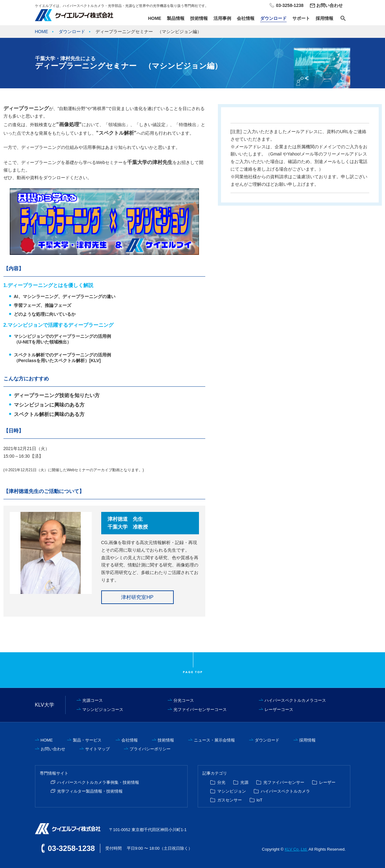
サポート (301, 18)
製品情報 (176, 18)
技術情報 (199, 18)
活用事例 (222, 18)
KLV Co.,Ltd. (296, 849)
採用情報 (324, 18)
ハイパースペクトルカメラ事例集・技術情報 (98, 782)
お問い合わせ (330, 5)
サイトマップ (97, 749)
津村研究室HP (137, 597)
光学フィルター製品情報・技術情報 (90, 791)
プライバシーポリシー (150, 749)
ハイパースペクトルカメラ (285, 791)
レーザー (327, 782)
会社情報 (246, 18)
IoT (260, 800)
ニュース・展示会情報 (214, 740)
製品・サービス (87, 740)
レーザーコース (279, 710)
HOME (155, 18)
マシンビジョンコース (103, 710)
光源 (244, 782)
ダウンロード (273, 18)
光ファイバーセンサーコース (200, 710)
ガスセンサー (230, 800)
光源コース (93, 700)
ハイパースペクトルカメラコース (295, 700)
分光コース (184, 700)
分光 (221, 782)
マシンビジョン (232, 791)
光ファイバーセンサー (284, 782)
